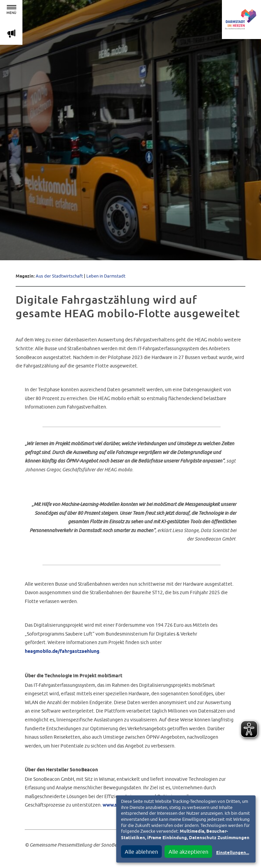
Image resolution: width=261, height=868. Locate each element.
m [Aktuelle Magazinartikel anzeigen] (11, 33)
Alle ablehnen (141, 852)
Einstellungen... (233, 853)
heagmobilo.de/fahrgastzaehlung (62, 652)
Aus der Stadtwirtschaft (59, 276)
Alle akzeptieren (188, 852)
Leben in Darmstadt (106, 276)
